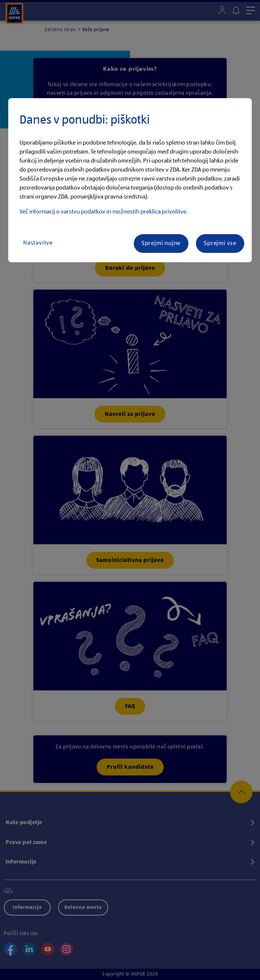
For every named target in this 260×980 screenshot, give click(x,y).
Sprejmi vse (220, 244)
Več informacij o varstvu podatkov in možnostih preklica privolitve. (104, 212)
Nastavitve (38, 243)
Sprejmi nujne (161, 244)
